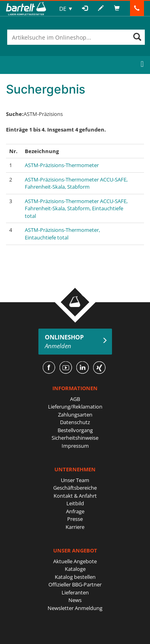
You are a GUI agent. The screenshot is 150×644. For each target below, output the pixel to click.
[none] (66, 9)
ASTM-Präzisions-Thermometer (62, 165)
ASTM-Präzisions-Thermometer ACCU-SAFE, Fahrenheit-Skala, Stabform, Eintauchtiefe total (76, 208)
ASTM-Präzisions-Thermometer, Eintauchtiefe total (62, 234)
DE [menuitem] (63, 9)
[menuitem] (66, 9)
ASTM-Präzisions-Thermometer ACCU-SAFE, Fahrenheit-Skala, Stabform (76, 183)
